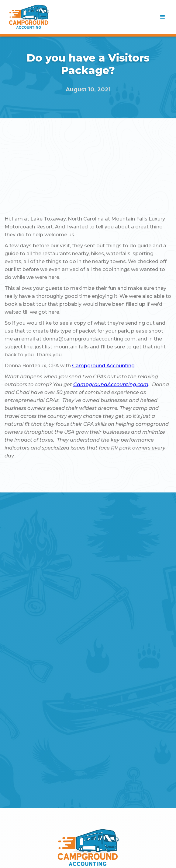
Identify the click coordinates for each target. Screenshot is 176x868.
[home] (29, 17)
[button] (163, 17)
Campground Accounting (103, 366)
